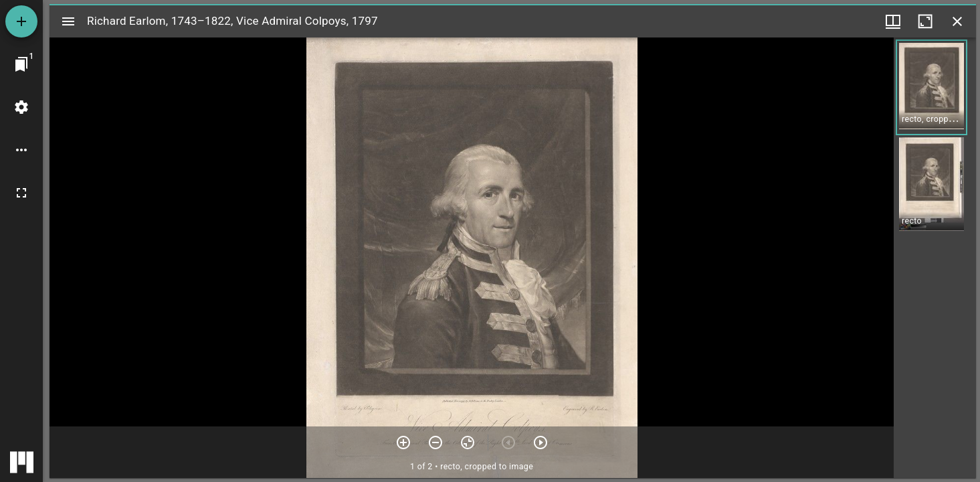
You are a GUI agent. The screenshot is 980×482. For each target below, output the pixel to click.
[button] (932, 87)
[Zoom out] (435, 443)
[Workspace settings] (21, 107)
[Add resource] (21, 21)
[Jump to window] (21, 64)
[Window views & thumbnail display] (893, 21)
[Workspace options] (21, 150)
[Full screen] (21, 193)
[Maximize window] (925, 21)
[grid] (935, 258)
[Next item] (541, 443)
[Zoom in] (403, 443)
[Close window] (957, 21)
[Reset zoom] (468, 443)
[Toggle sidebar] (68, 21)
